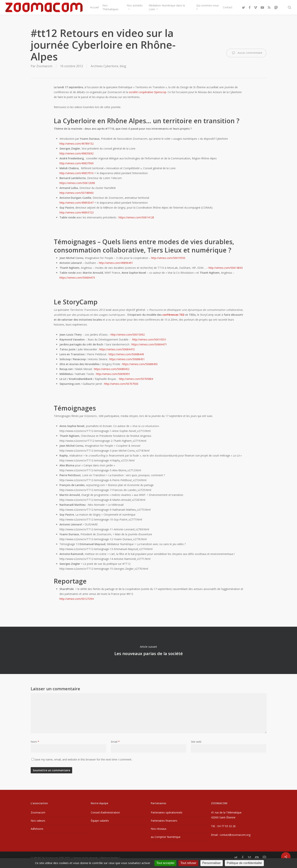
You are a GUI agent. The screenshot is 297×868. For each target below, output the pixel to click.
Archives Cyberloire (104, 66)
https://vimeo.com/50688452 (112, 369)
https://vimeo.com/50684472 (117, 349)
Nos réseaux (159, 829)
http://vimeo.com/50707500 (121, 384)
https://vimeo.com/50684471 (149, 344)
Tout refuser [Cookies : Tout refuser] (188, 863)
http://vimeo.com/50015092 (128, 335)
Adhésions (37, 829)
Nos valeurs (38, 821)
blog (123, 66)
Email (115, 742)
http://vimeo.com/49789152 (77, 144)
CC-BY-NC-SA (38, 858)
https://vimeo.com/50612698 (77, 183)
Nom (35, 742)
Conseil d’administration (105, 812)
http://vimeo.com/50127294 (77, 599)
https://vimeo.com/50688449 (126, 354)
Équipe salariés (100, 821)
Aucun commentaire (246, 53)
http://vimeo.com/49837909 (77, 163)
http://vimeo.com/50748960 (77, 193)
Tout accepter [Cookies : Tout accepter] (165, 863)
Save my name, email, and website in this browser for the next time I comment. (83, 759)
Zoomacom (44, 66)
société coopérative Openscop (148, 92)
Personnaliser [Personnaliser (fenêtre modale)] (212, 863)
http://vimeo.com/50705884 (136, 379)
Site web (196, 742)
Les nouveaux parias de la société (148, 650)
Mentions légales (110, 858)
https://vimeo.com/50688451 (127, 359)
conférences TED (173, 315)
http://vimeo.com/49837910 (77, 173)
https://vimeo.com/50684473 (77, 278)
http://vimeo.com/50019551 (149, 339)
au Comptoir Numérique (166, 837)
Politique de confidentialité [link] (244, 863)
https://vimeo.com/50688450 (140, 364)
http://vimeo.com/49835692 (77, 153)
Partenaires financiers (164, 821)
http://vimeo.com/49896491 (116, 263)
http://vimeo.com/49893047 (77, 203)
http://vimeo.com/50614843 (226, 268)
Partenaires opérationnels (167, 812)
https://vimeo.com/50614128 (136, 217)
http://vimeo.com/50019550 (168, 258)
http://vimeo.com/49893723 (77, 212)
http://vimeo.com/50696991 (113, 374)
